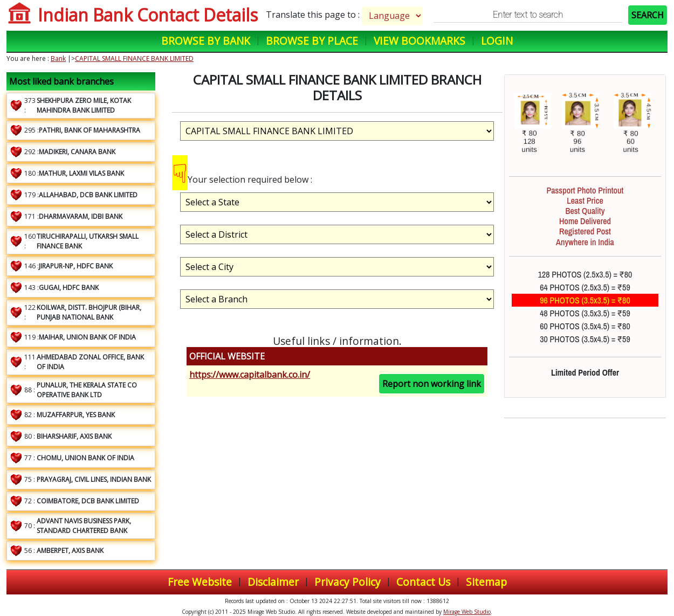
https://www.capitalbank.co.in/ (250, 375)
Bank (58, 58)
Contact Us (423, 582)
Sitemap (486, 582)
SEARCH (648, 15)
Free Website (200, 582)
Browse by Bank (206, 41)
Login (497, 41)
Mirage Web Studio (467, 612)
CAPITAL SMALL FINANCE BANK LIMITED (134, 58)
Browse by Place (312, 41)
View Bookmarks (419, 41)
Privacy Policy (348, 582)
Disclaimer (273, 582)
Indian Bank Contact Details (148, 15)
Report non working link (432, 384)
